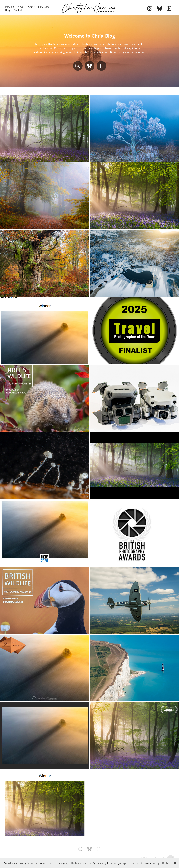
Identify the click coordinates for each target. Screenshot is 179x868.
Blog (8, 10)
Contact (18, 10)
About (21, 7)
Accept (157, 863)
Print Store (44, 7)
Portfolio (10, 7)
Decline (166, 863)
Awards (31, 7)
